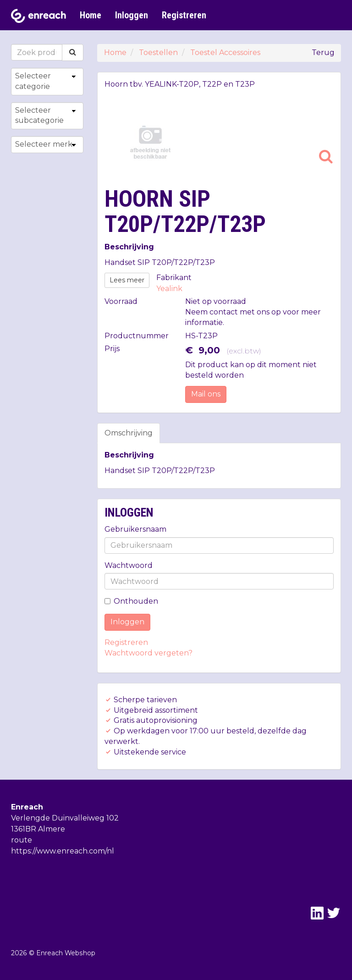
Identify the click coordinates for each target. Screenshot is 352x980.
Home (91, 15)
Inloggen (132, 15)
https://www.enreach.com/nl (63, 851)
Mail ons (206, 394)
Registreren (184, 15)
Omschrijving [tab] (129, 433)
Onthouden (131, 601)
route (22, 840)
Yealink (169, 289)
